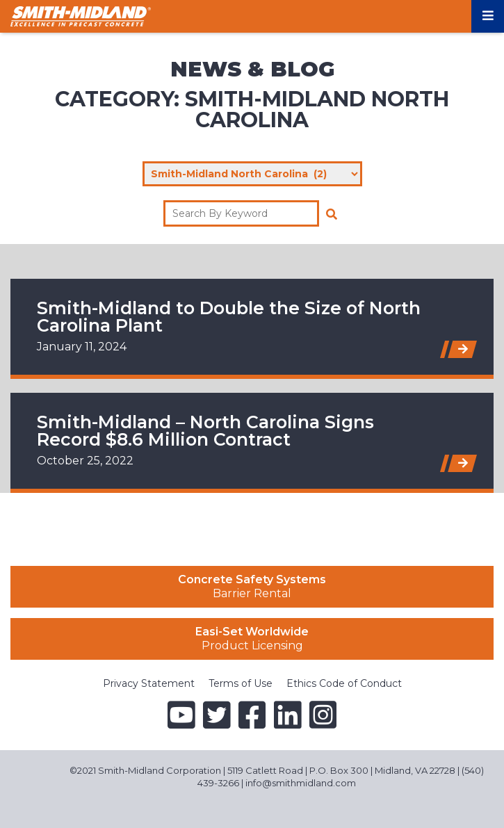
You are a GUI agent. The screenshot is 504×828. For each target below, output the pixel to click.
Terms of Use (241, 683)
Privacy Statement (149, 683)
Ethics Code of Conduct (344, 683)
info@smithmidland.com (301, 783)
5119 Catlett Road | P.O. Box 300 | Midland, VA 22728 (341, 770)
